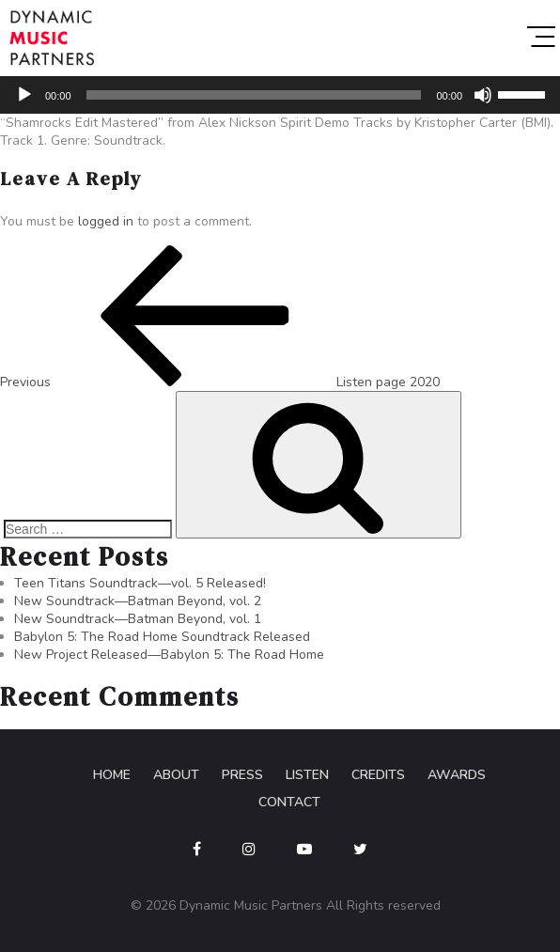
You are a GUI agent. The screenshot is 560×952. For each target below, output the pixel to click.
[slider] (254, 95)
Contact (289, 802)
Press (242, 775)
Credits (378, 775)
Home (112, 775)
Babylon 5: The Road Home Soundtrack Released (162, 637)
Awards (457, 775)
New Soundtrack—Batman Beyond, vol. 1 (138, 619)
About (176, 775)
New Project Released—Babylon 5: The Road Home (169, 655)
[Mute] (483, 95)
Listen (307, 775)
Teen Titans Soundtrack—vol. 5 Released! (140, 583)
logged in (106, 221)
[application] (280, 95)
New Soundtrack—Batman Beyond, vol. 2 (138, 601)
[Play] (24, 95)
